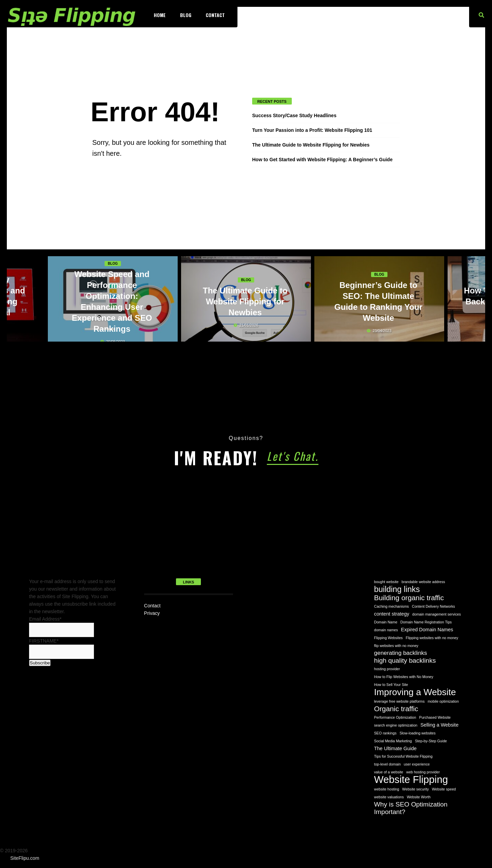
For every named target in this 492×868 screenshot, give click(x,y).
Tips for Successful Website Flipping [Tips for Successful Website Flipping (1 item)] (403, 756)
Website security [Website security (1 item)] (415, 789)
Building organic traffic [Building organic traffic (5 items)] (409, 598)
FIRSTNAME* (44, 641)
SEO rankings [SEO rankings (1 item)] (385, 733)
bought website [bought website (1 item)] (386, 582)
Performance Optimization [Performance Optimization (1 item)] (395, 717)
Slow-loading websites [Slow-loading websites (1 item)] (417, 733)
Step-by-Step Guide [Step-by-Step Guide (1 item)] (431, 741)
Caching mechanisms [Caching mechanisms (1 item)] (392, 606)
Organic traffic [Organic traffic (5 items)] (396, 709)
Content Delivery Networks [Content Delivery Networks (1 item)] (434, 606)
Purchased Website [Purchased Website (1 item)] (435, 717)
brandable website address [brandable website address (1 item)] (423, 582)
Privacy (152, 613)
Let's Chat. (293, 456)
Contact (215, 15)
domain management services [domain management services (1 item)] (437, 614)
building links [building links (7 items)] (397, 589)
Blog (186, 15)
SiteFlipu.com (25, 858)
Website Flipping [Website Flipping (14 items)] (411, 780)
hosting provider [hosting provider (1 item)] (387, 669)
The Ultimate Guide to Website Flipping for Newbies (311, 145)
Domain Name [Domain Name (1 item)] (386, 622)
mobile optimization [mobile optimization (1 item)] (443, 701)
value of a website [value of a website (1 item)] (389, 772)
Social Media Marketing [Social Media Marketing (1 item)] (393, 741)
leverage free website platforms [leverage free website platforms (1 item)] (399, 701)
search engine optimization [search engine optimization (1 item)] (396, 725)
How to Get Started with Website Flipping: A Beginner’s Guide (322, 160)
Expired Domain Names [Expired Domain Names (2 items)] (427, 630)
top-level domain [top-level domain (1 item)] (387, 764)
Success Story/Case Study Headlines (294, 115)
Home (160, 15)
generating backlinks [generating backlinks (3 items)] (401, 653)
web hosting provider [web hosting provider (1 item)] (423, 772)
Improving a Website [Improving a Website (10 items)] (415, 692)
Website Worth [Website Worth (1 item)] (419, 797)
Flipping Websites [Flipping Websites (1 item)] (388, 638)
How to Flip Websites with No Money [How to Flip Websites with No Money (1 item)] (404, 677)
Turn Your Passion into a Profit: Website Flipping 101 (312, 130)
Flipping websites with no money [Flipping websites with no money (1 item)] (432, 638)
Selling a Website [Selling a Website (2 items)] (439, 725)
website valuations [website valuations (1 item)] (389, 797)
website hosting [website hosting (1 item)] (387, 789)
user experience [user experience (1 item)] (417, 764)
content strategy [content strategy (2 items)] (392, 614)
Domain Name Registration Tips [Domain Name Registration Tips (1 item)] (426, 622)
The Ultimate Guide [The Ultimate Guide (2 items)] (395, 748)
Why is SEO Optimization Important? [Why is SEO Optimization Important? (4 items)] (411, 808)
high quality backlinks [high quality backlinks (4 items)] (405, 660)
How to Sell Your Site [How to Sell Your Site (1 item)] (391, 685)
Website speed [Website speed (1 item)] (444, 789)
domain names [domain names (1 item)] (386, 630)
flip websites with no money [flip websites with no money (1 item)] (396, 646)
